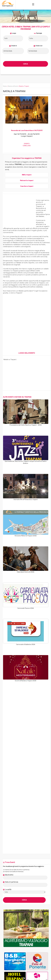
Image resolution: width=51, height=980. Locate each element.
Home (5, 86)
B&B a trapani (27, 175)
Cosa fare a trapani (27, 186)
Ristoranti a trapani (27, 180)
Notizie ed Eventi (13, 86)
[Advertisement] (19, 212)
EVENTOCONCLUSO (27, 145)
